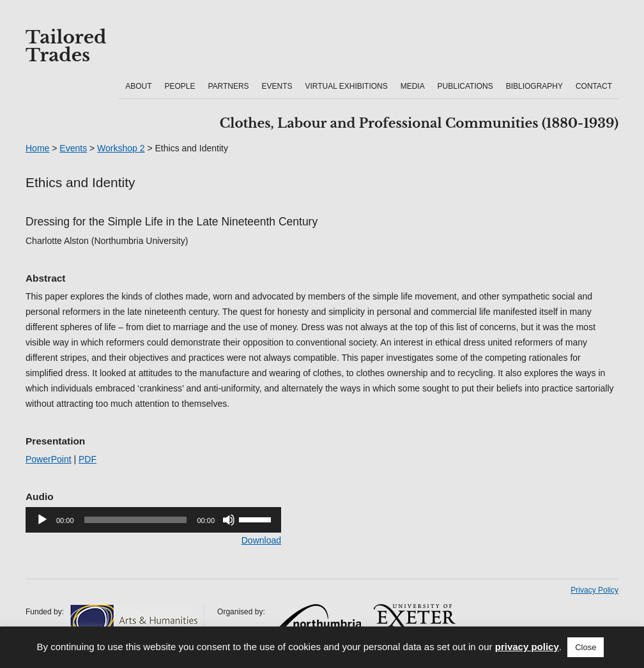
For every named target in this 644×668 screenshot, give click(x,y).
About (138, 86)
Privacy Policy (594, 590)
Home (37, 148)
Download (261, 540)
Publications (465, 86)
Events (277, 86)
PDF (88, 459)
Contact (594, 86)
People (180, 86)
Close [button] (586, 647)
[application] (153, 520)
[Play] (42, 520)
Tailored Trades (66, 47)
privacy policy (527, 647)
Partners (228, 86)
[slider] (136, 520)
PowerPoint (49, 459)
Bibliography (534, 86)
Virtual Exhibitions (346, 86)
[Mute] (229, 520)
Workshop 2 (121, 148)
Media (413, 86)
